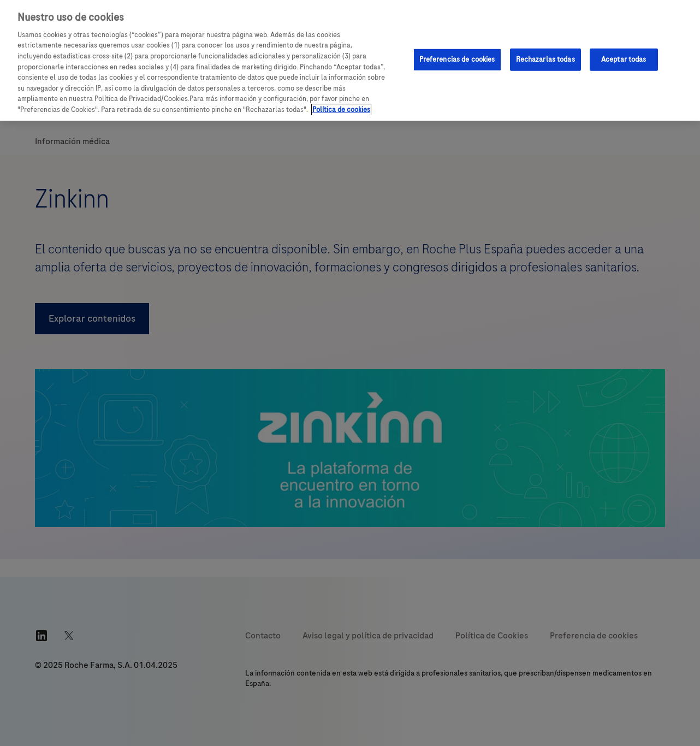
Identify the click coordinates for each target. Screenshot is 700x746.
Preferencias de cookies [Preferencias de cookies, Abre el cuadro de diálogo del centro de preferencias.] (457, 59)
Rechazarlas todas (545, 59)
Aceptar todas (624, 59)
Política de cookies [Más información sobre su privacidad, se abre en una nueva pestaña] (341, 110)
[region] (350, 60)
